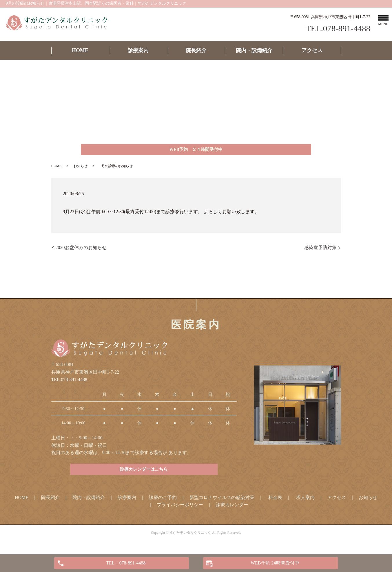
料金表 (275, 503)
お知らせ (81, 169)
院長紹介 (196, 50)
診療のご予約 (163, 503)
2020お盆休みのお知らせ (81, 250)
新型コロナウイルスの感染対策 (222, 503)
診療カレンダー (232, 510)
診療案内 (138, 50)
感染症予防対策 (320, 250)
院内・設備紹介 (254, 50)
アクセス (312, 50)
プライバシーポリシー (180, 510)
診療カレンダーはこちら (144, 474)
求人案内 (305, 503)
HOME (80, 50)
